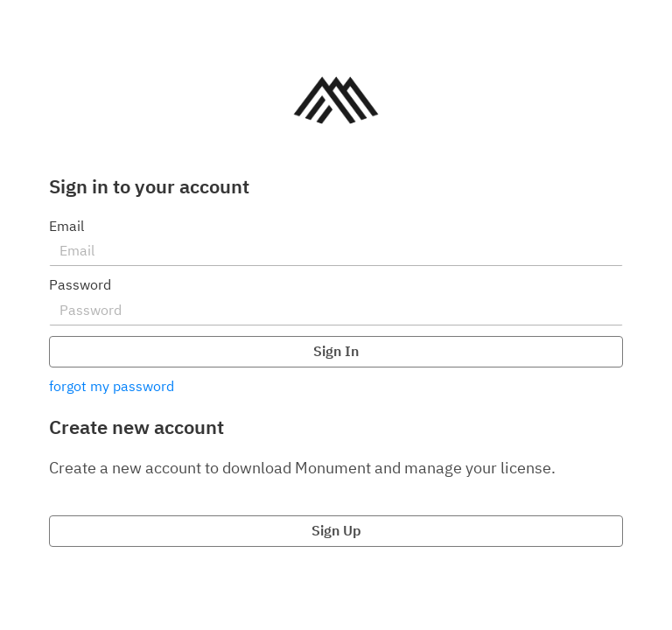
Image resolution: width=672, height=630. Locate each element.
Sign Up (336, 530)
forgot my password (112, 386)
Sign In (336, 351)
